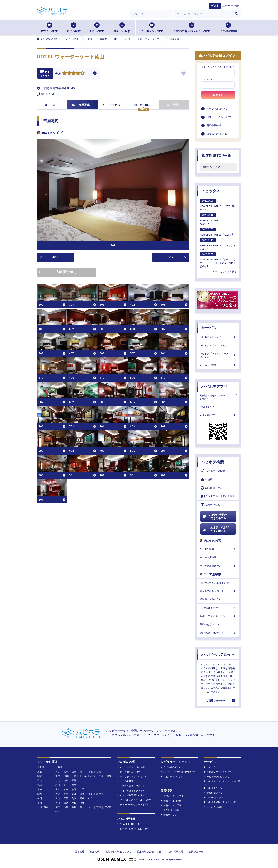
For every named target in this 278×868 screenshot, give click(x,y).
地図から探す (122, 28)
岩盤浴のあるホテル (218, 599)
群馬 (109, 776)
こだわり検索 (210, 505)
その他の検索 (228, 28)
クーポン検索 (218, 549)
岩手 (82, 772)
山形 (74, 772)
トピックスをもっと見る (223, 272)
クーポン (142, 105)
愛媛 (74, 803)
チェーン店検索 (218, 557)
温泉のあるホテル (218, 624)
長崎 (74, 807)
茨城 (101, 776)
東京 (58, 776)
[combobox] (203, 14)
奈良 (90, 794)
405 (49, 257)
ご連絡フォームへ (216, 700)
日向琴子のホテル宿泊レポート (134, 829)
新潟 (58, 781)
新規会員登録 (214, 125)
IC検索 (207, 480)
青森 (58, 772)
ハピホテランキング (218, 337)
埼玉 (76, 776)
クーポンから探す (152, 28)
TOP (50, 105)
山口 (90, 798)
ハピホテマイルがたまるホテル (216, 529)
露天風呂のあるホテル (218, 591)
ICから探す (97, 28)
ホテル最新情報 (170, 810)
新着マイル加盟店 (171, 801)
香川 (58, 803)
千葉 (84, 776)
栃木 (93, 776)
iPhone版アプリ (218, 407)
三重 (82, 789)
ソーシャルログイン (217, 109)
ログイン (218, 95)
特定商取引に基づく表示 (150, 852)
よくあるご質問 (218, 365)
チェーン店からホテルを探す (133, 805)
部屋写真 (81, 105)
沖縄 (58, 812)
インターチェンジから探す (132, 767)
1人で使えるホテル (218, 608)
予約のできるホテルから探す (192, 28)
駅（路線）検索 (212, 488)
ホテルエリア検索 (213, 471)
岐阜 (66, 789)
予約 (173, 105)
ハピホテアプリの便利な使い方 (178, 772)
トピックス (211, 191)
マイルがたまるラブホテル (132, 791)
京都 (74, 794)
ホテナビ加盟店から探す (131, 795)
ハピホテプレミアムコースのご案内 (218, 355)
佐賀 (66, 807)
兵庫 (66, 794)
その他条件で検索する (218, 633)
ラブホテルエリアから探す (218, 496)
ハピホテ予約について (217, 777)
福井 (74, 785)
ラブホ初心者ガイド (172, 767)
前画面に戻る (58, 272)
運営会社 (80, 852)
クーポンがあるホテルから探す (134, 800)
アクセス (111, 105)
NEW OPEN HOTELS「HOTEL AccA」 (216, 219)
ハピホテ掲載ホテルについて (220, 802)
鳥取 (74, 798)
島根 (82, 798)
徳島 (66, 803)
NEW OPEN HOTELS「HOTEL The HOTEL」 (218, 205)
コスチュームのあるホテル (218, 583)
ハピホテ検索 (213, 462)
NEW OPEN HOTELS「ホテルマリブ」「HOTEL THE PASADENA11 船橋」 (218, 260)
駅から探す (74, 28)
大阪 (58, 794)
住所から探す (49, 28)
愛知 (58, 789)
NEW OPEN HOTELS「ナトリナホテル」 (218, 244)
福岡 (58, 807)
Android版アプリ (218, 415)
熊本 (82, 807)
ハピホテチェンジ (214, 788)
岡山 (58, 798)
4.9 (58, 74)
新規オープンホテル (172, 796)
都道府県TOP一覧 (216, 156)
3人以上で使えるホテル (218, 616)
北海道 (59, 767)
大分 (90, 807)
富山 (66, 785)
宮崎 (99, 807)
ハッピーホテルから (218, 654)
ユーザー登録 (230, 6)
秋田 (66, 772)
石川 (58, 785)
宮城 (90, 772)
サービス (209, 328)
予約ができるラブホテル (131, 786)
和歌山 (100, 794)
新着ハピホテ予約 (171, 805)
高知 (82, 803)
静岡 (74, 789)
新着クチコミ (169, 815)
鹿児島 (108, 807)
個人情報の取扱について (118, 852)
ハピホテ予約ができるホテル (215, 517)
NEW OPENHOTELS (128, 824)
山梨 (66, 781)
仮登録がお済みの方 (217, 134)
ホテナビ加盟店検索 (218, 566)
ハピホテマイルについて (218, 345)
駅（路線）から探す (129, 772)
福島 (99, 772)
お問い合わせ (196, 852)
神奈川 (67, 776)
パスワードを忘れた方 (219, 117)
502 (177, 257)
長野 (74, 781)
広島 (66, 798)
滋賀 (82, 794)
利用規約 (95, 852)
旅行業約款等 (176, 852)
